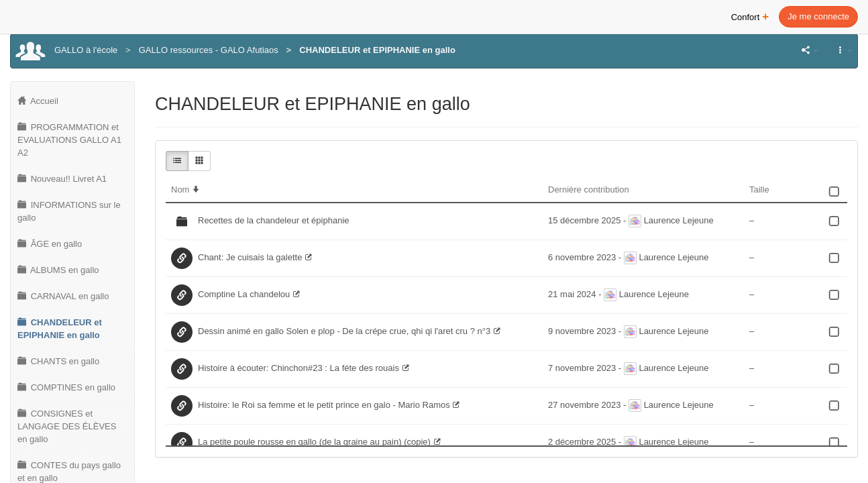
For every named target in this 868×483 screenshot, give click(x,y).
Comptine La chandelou (244, 294)
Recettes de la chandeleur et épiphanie (274, 220)
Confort (750, 16)
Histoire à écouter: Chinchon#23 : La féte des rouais (299, 368)
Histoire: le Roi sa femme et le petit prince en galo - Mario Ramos (324, 405)
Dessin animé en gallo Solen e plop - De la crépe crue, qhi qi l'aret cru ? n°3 (344, 331)
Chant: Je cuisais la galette (250, 257)
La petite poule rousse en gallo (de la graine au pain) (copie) (314, 442)
